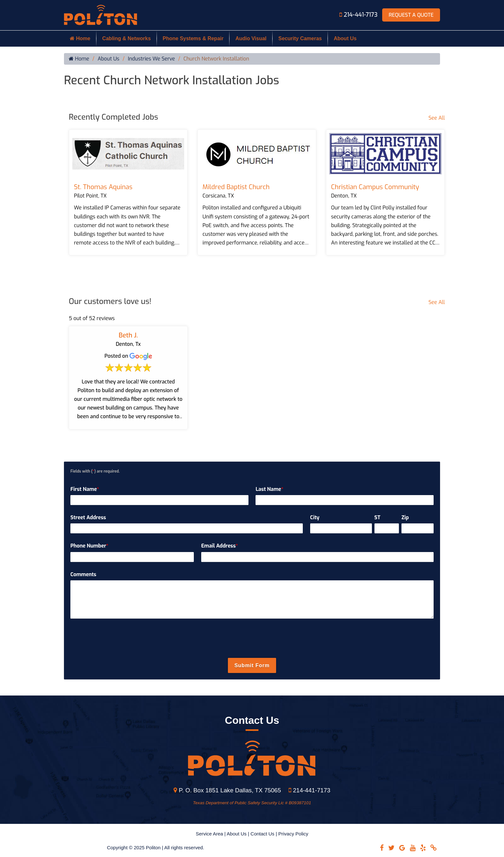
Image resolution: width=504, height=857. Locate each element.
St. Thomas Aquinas (103, 187)
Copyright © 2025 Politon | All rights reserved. (156, 848)
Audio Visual (251, 38)
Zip (405, 517)
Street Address (88, 517)
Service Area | (211, 834)
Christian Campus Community (375, 187)
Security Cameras (300, 38)
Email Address (220, 546)
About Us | (239, 834)
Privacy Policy (293, 834)
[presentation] (252, 639)
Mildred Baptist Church (236, 187)
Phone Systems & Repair (193, 38)
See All (437, 118)
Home (80, 38)
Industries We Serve (152, 59)
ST (378, 517)
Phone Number (89, 546)
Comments (83, 574)
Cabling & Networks (126, 38)
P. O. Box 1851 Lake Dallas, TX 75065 (227, 790)
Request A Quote (411, 15)
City (315, 517)
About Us (345, 38)
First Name (85, 489)
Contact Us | (264, 834)
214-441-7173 (359, 15)
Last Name (269, 489)
